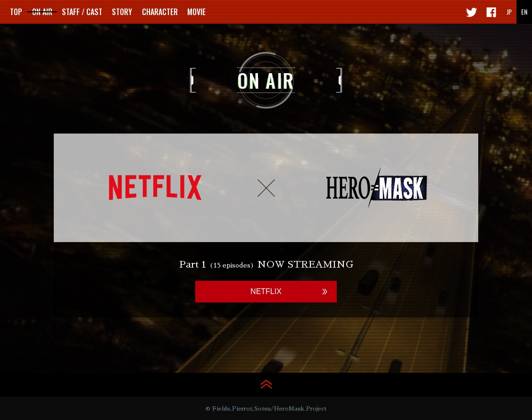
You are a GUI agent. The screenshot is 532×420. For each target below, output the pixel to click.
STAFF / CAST (82, 12)
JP (509, 12)
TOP (16, 12)
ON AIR (42, 12)
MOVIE (196, 12)
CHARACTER (160, 12)
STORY (122, 12)
